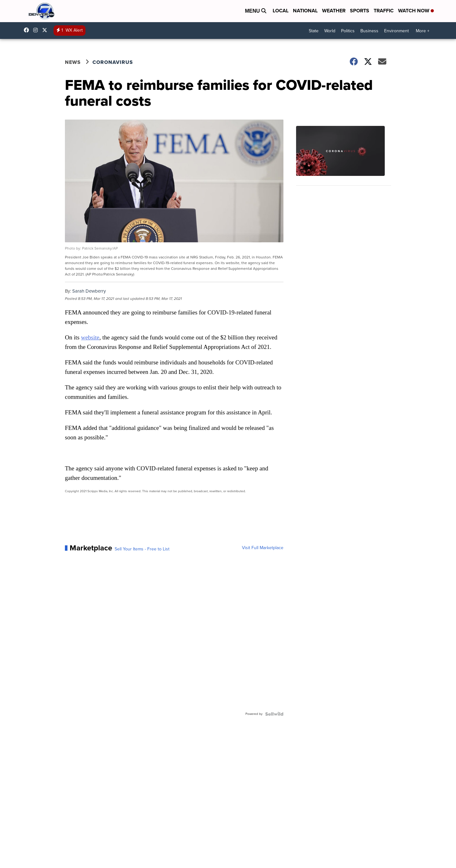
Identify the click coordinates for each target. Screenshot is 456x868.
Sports (360, 11)
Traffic (384, 11)
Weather (334, 11)
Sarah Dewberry (89, 291)
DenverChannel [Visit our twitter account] (46, 30)
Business (369, 31)
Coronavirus (113, 62)
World (330, 31)
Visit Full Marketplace (263, 548)
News (73, 62)
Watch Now (416, 11)
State (314, 31)
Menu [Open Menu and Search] (256, 11)
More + (423, 31)
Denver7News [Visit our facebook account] (28, 30)
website (90, 337)
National (305, 11)
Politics (348, 31)
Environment (396, 31)
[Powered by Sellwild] (274, 714)
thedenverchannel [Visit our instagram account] (37, 30)
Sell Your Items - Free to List (142, 549)
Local (281, 11)
